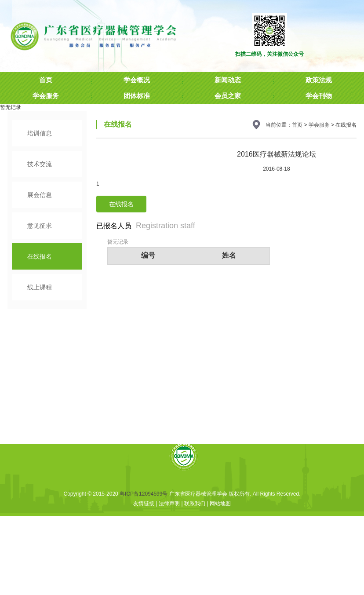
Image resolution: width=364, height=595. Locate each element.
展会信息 (40, 195)
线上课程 (40, 287)
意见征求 (40, 226)
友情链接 (144, 504)
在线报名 (40, 256)
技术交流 (40, 164)
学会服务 (319, 125)
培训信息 (40, 133)
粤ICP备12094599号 (144, 494)
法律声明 (169, 504)
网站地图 (220, 504)
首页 (297, 125)
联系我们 (195, 504)
